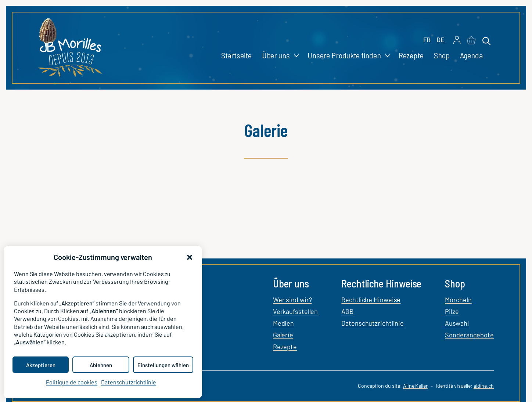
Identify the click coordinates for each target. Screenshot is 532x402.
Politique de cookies (72, 382)
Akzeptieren (41, 365)
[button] (190, 257)
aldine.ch (484, 386)
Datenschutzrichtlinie (129, 382)
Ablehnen (101, 365)
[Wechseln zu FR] (427, 40)
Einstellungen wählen (163, 365)
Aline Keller (415, 386)
